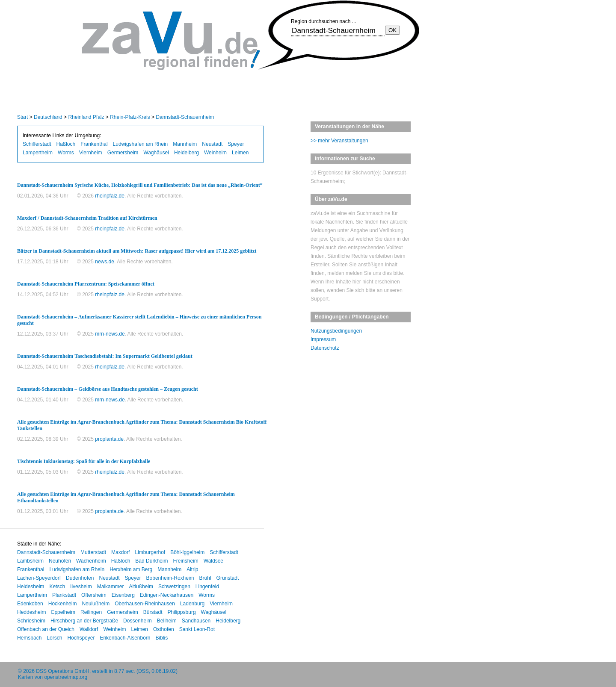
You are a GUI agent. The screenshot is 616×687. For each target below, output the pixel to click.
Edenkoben (30, 604)
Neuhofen (60, 561)
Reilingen (91, 612)
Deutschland (48, 117)
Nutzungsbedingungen (336, 331)
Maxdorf (120, 552)
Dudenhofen (80, 578)
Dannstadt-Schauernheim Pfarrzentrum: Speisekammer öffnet (86, 284)
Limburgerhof (150, 552)
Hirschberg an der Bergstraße (84, 621)
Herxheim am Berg (131, 569)
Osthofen (164, 629)
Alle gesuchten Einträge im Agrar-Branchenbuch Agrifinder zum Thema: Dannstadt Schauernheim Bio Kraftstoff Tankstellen (142, 425)
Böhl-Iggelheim (187, 552)
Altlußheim (141, 587)
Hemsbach (29, 638)
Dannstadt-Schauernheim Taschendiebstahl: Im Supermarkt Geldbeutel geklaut (105, 356)
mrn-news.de (110, 334)
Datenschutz (325, 348)
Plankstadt (64, 595)
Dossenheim (138, 621)
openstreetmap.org (66, 677)
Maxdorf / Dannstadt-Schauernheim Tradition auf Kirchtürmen (87, 218)
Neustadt (212, 144)
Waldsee (213, 561)
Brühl (205, 578)
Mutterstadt (93, 552)
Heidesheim (31, 587)
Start (22, 117)
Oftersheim (94, 595)
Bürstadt (153, 612)
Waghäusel (156, 153)
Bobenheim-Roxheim (170, 578)
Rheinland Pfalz (86, 117)
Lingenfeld (207, 587)
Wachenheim (91, 561)
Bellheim (167, 621)
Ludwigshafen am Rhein (141, 144)
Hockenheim (63, 604)
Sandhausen (196, 621)
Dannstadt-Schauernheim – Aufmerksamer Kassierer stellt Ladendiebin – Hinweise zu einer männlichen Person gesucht (139, 320)
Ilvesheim (81, 587)
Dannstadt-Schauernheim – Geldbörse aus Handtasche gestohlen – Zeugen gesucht (108, 389)
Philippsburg (182, 612)
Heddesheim (31, 612)
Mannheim (185, 144)
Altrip (192, 569)
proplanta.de (109, 439)
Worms (66, 153)
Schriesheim (31, 621)
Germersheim (123, 153)
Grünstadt (228, 578)
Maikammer (111, 587)
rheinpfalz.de (110, 196)
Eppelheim (63, 612)
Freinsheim (185, 561)
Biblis (162, 638)
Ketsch (57, 587)
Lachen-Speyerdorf (39, 578)
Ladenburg (192, 604)
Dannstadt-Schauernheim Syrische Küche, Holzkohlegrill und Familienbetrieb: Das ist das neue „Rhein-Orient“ (140, 185)
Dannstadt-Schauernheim (185, 117)
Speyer (236, 144)
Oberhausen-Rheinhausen (145, 604)
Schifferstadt (37, 144)
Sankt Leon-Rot (197, 629)
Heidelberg (187, 153)
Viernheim (91, 153)
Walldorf (89, 629)
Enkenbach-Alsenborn (125, 638)
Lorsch (54, 638)
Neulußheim (96, 604)
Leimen (240, 153)
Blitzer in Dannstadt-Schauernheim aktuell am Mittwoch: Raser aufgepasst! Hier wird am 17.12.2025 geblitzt (137, 251)
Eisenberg (123, 595)
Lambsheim (30, 561)
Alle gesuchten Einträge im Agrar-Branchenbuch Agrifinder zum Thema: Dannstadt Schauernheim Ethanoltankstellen (126, 497)
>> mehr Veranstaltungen (339, 141)
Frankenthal (94, 144)
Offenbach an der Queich (46, 629)
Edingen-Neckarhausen (167, 595)
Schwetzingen (174, 587)
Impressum (323, 339)
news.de (105, 262)
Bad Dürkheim (151, 561)
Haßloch (66, 144)
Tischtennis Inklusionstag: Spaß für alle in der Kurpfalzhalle (84, 461)
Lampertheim (38, 153)
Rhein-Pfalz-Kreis (130, 117)
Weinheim (215, 153)
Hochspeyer (81, 638)
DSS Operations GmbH (63, 671)
